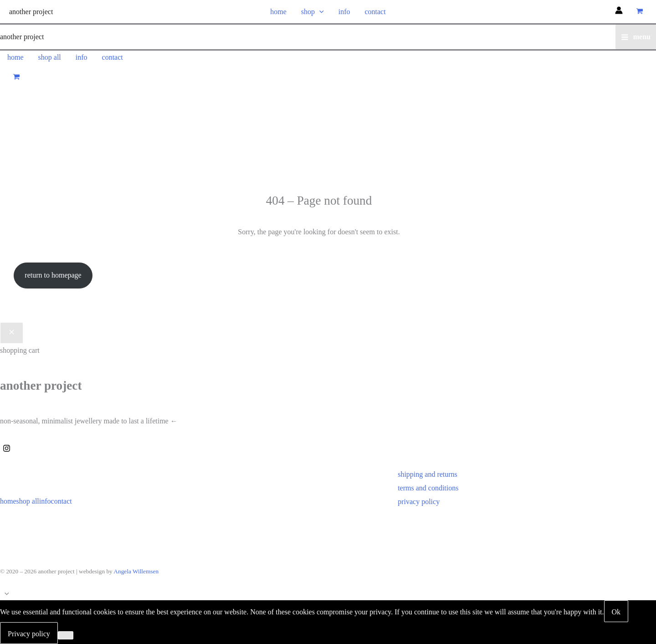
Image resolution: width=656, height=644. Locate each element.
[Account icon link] (619, 12)
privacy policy (419, 502)
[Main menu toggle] (636, 37)
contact (375, 12)
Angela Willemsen (136, 571)
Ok (616, 612)
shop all (50, 57)
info (344, 12)
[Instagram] (7, 448)
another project (31, 12)
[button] (319, 12)
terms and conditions (428, 488)
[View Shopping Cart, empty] (639, 12)
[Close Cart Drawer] (12, 333)
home (278, 12)
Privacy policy (29, 634)
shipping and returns (428, 474)
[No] (66, 635)
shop (313, 12)
